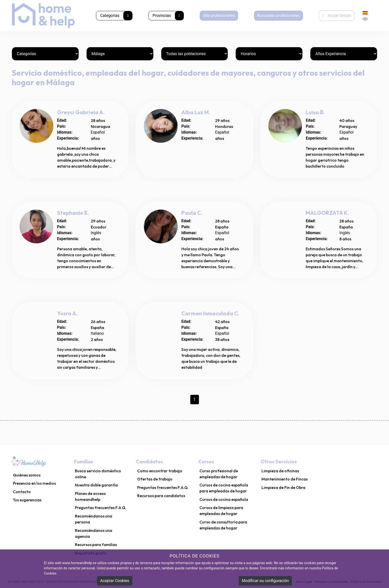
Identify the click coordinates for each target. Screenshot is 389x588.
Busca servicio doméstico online (98, 474)
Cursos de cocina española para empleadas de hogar (224, 488)
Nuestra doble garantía (96, 485)
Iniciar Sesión (337, 16)
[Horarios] (269, 54)
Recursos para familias (96, 545)
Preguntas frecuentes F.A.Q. (101, 508)
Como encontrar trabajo (160, 471)
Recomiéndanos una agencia (94, 533)
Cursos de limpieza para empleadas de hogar (221, 511)
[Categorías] (45, 54)
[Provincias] (120, 54)
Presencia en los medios (34, 483)
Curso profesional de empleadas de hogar (219, 474)
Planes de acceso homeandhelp (90, 496)
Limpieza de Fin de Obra (283, 487)
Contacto (22, 492)
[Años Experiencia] (344, 54)
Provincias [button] (168, 16)
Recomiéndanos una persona (94, 519)
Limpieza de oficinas (280, 471)
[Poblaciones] (195, 54)
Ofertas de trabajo (155, 479)
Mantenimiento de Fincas (285, 479)
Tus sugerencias (27, 500)
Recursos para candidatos (161, 496)
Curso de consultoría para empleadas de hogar (223, 525)
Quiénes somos (27, 475)
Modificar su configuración (265, 581)
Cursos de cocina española (224, 499)
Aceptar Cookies (115, 581)
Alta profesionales (219, 16)
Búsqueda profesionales (278, 16)
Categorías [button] (116, 16)
